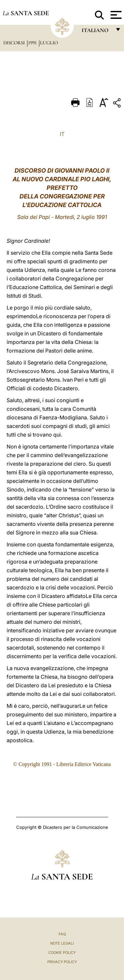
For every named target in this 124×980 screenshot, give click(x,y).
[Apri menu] (115, 15)
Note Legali (62, 943)
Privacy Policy (62, 962)
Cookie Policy (62, 953)
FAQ (62, 934)
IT (62, 134)
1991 (33, 43)
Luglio (49, 43)
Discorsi (15, 43)
